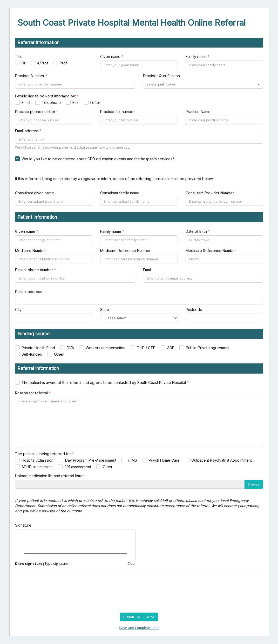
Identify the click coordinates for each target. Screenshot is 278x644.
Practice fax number (117, 112)
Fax (76, 102)
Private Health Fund (38, 348)
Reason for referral (33, 393)
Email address (28, 131)
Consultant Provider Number (210, 193)
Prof (63, 63)
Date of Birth (198, 231)
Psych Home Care (164, 460)
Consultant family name (120, 193)
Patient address (28, 292)
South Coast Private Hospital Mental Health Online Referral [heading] (132, 23)
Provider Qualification (161, 76)
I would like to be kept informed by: (47, 96)
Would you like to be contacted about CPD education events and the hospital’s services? (98, 159)
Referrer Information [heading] (39, 43)
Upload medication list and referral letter (49, 476)
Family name (198, 57)
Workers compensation (106, 348)
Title (19, 57)
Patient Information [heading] (37, 217)
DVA (70, 348)
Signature (23, 525)
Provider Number (31, 76)
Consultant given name (35, 193)
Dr (23, 63)
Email (26, 102)
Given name (112, 57)
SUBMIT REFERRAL (139, 617)
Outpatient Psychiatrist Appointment (222, 460)
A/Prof (43, 63)
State (105, 310)
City (18, 310)
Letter (95, 102)
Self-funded (32, 354)
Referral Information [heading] (38, 368)
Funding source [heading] (34, 334)
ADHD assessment (37, 467)
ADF (171, 348)
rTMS (133, 460)
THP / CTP (146, 348)
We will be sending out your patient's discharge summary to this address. (73, 147)
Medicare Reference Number (125, 251)
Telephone (51, 102)
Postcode (194, 310)
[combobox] (162, 84)
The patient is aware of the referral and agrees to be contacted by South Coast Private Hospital (105, 383)
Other (59, 354)
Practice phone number (37, 112)
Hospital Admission (38, 460)
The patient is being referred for (44, 454)
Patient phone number (35, 270)
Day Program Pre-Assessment (91, 460)
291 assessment (78, 467)
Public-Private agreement (208, 348)
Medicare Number (30, 251)
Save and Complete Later (139, 628)
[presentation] (55, 594)
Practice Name (198, 112)
